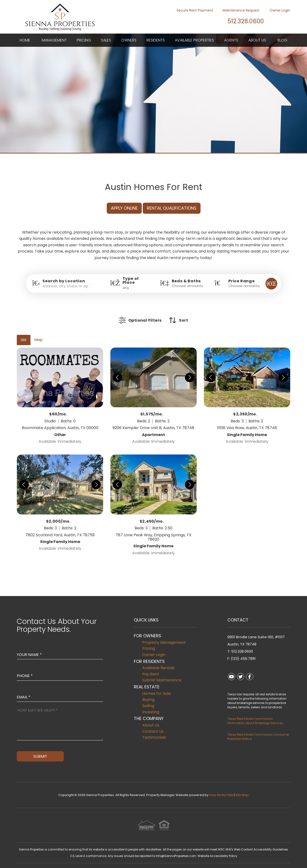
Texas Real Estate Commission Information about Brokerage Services (255, 714)
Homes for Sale (156, 686)
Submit (40, 749)
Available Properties (194, 40)
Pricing (84, 40)
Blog (282, 40)
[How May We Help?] (60, 716)
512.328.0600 (241, 21)
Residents (156, 40)
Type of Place (131, 281)
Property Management (164, 635)
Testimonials (154, 730)
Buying (148, 692)
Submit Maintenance (162, 673)
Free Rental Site (221, 788)
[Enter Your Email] (60, 685)
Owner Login (277, 10)
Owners (129, 40)
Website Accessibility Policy (217, 849)
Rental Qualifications (172, 208)
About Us (257, 40)
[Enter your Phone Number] (60, 664)
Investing (151, 705)
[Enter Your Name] (60, 643)
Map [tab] (38, 333)
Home (25, 40)
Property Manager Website (167, 788)
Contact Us (153, 724)
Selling (148, 699)
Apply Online (124, 208)
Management (54, 40)
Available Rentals (158, 661)
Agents (231, 40)
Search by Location (64, 281)
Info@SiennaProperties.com (176, 849)
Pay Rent (151, 667)
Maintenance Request (239, 10)
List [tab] (24, 333)
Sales (106, 40)
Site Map (242, 788)
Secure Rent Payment (192, 10)
